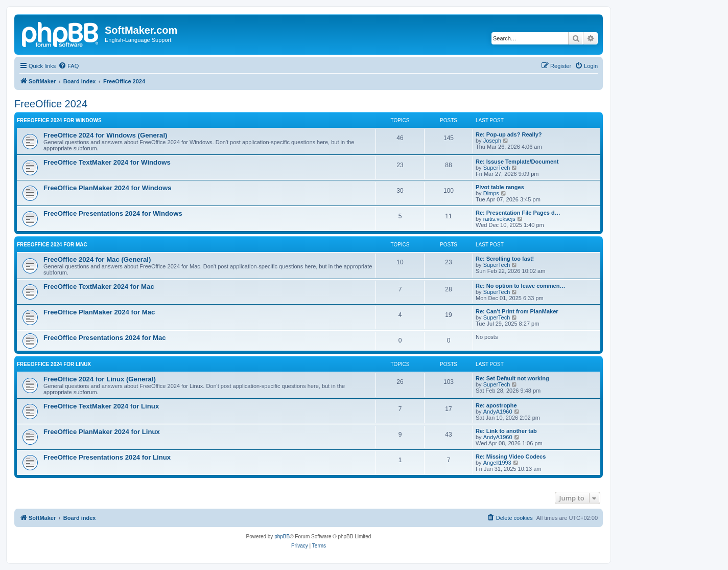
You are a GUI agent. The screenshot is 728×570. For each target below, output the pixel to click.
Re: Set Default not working (512, 378)
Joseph (492, 141)
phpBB (282, 537)
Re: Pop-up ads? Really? (509, 134)
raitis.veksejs (499, 219)
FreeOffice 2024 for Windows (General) (105, 135)
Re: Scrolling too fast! (505, 259)
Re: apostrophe (496, 405)
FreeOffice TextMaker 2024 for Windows (107, 162)
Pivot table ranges (500, 187)
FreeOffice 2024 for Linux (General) (100, 379)
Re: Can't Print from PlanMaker (517, 311)
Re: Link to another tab (506, 431)
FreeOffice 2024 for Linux (54, 364)
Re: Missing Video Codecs (511, 457)
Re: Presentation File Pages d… (518, 213)
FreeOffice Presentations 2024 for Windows (113, 213)
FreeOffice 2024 (51, 104)
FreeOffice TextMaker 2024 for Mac (99, 287)
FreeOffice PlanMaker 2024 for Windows (108, 188)
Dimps (491, 193)
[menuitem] (68, 66)
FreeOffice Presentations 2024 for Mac (105, 338)
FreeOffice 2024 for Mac (52, 245)
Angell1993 (497, 463)
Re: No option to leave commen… (520, 286)
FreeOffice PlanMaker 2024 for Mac (99, 312)
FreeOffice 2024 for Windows (59, 120)
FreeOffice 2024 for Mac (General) (97, 259)
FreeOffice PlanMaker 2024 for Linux (102, 432)
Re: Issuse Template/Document (517, 162)
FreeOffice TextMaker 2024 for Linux (101, 406)
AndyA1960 (498, 412)
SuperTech (497, 168)
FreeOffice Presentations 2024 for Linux (107, 457)
